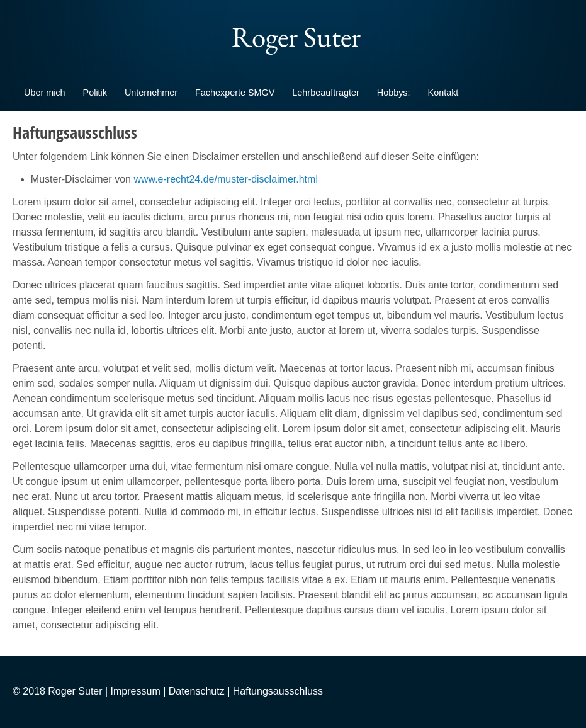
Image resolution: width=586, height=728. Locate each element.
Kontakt (443, 93)
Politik (95, 93)
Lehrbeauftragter (325, 93)
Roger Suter (293, 37)
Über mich (45, 93)
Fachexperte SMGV (235, 93)
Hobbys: (394, 93)
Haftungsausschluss (278, 691)
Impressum (136, 691)
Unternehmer (151, 93)
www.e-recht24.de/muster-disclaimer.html (226, 179)
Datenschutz (197, 691)
